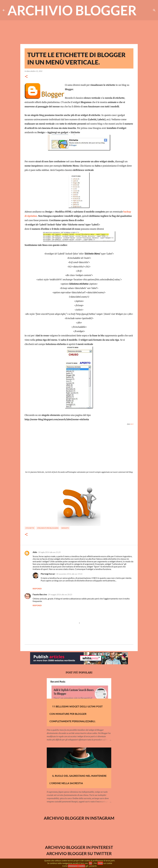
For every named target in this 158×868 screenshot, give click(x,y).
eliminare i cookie (76, 866)
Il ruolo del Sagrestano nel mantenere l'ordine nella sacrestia (78, 779)
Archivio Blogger (72, 10)
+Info (100, 863)
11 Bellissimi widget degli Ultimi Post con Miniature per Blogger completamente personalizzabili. (76, 714)
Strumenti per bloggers (48, 528)
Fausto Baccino (40, 594)
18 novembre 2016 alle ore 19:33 (69, 574)
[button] (26, 77)
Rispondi (37, 589)
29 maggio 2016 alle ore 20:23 (60, 595)
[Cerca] (154, 10)
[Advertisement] (80, 249)
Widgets (65, 528)
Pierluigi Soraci (48, 574)
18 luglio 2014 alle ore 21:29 (49, 552)
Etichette (30, 528)
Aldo (35, 552)
